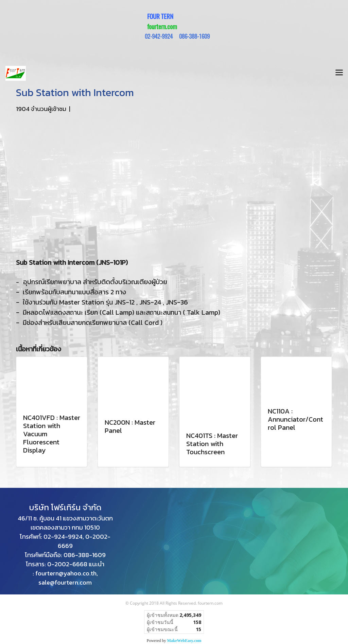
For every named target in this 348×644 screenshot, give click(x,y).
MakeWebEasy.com (184, 641)
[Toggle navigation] (339, 73)
